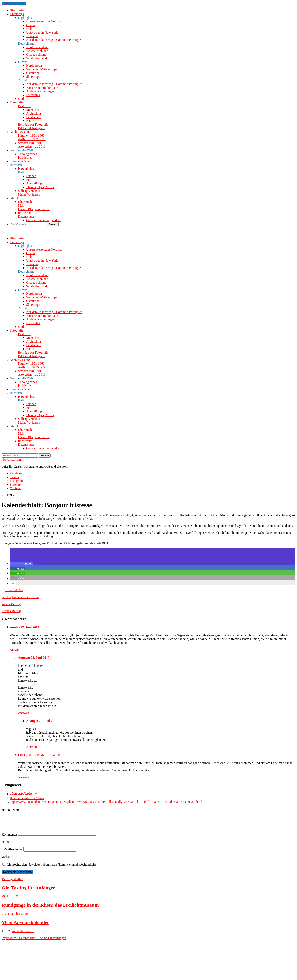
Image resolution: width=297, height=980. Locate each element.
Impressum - (10, 942)
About (14, 198)
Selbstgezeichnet (29, 191)
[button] (22, 564)
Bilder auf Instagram (32, 128)
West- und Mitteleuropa (42, 69)
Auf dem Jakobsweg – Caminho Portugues (54, 40)
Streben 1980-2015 (30, 143)
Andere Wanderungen (40, 91)
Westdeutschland (37, 51)
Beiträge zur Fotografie (33, 124)
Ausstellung (34, 183)
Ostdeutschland (36, 55)
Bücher (31, 176)
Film (29, 180)
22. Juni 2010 (30, 627)
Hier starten (17, 10)
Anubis (15, 627)
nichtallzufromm (13, 459)
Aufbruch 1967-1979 (32, 139)
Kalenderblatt (21, 597)
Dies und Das (14, 590)
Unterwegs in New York (42, 32)
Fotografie (17, 102)
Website (7, 860)
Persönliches (26, 169)
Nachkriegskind (20, 132)
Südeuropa (33, 77)
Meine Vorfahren (29, 194)
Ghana (30, 25)
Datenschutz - (28, 942)
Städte (22, 99)
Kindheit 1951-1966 (31, 135)
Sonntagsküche (20, 161)
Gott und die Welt (21, 150)
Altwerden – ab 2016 (32, 147)
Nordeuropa (34, 66)
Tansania (32, 36)
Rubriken (16, 165)
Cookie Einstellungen (52, 942)
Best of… (24, 106)
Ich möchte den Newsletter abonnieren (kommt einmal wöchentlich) (49, 868)
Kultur (22, 172)
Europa (23, 62)
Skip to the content (14, 3)
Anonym (24, 658)
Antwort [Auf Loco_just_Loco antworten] (23, 777)
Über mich (25, 202)
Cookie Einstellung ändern (44, 220)
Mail (21, 205)
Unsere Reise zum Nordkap (44, 21)
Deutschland (26, 43)
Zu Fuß (23, 80)
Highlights (25, 18)
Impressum (25, 213)
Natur (30, 121)
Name (6, 845)
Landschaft (33, 117)
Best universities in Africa (27, 798)
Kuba (30, 29)
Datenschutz (26, 216)
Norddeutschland (37, 47)
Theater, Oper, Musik (40, 187)
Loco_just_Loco (29, 755)
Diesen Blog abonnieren (34, 209)
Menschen (33, 110)
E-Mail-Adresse (12, 853)
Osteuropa (33, 73)
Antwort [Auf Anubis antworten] (15, 650)
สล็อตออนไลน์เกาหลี (25, 794)
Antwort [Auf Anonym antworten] (23, 713)
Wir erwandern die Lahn (42, 88)
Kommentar (9, 838)
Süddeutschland (37, 58)
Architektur (34, 113)
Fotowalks (33, 95)
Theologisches (27, 154)
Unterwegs (17, 14)
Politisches (25, 158)
